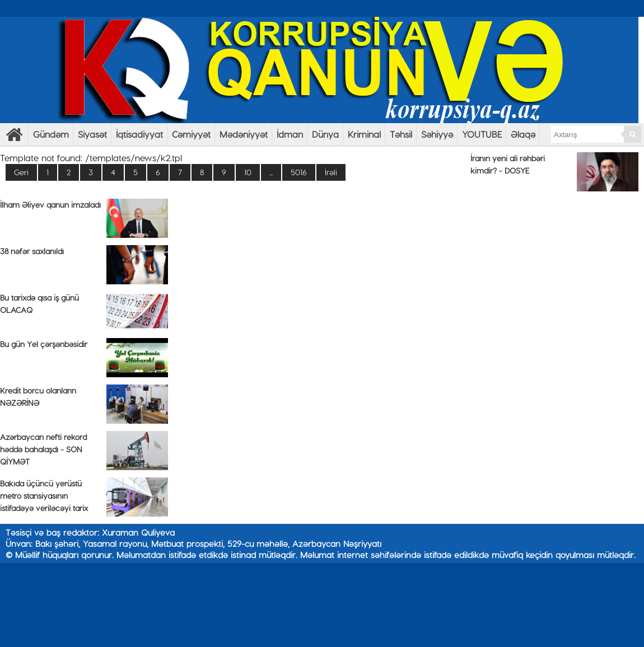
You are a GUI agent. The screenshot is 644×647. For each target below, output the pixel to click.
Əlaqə (523, 134)
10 (248, 172)
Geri (21, 172)
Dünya (325, 134)
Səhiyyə (437, 134)
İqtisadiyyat (139, 134)
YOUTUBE (482, 134)
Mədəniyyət (244, 134)
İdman (290, 134)
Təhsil (401, 134)
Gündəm (51, 134)
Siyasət (92, 134)
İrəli (331, 172)
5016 (299, 172)
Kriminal (364, 134)
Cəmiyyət (191, 134)
